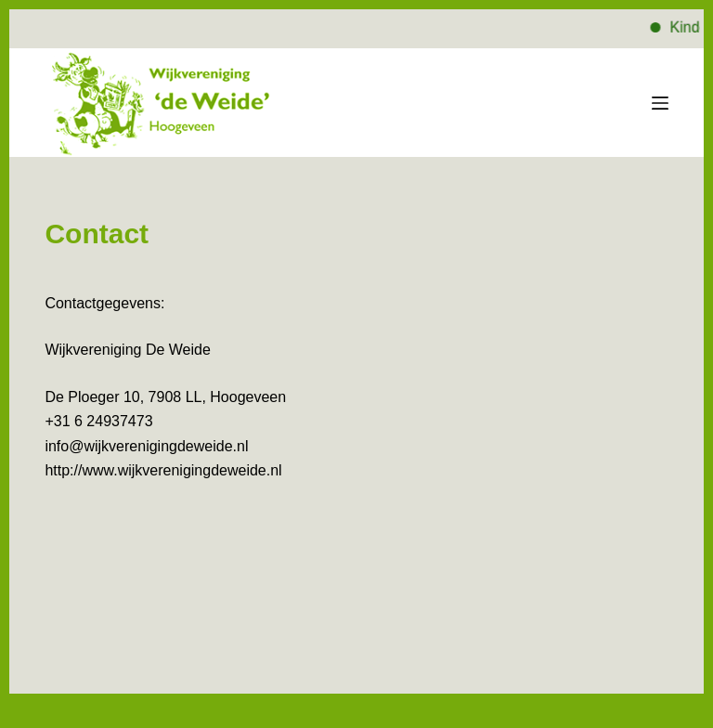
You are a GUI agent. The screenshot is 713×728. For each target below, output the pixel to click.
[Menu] (660, 103)
